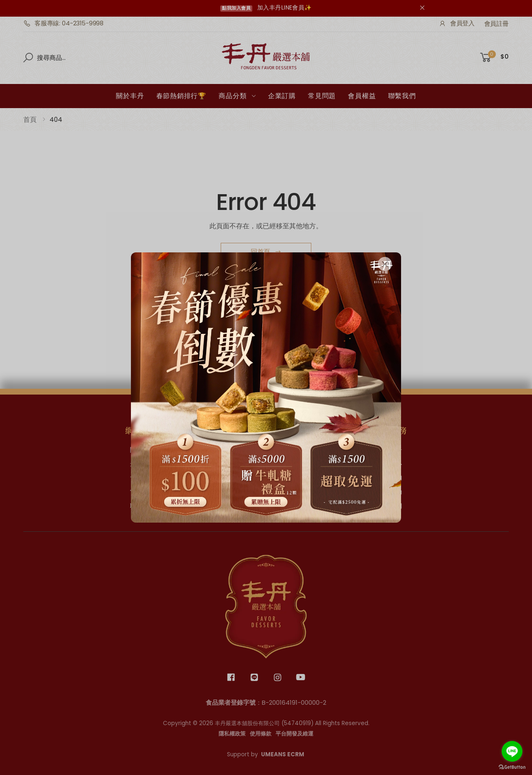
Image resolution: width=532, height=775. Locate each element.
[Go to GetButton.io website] (512, 767)
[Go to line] (512, 751)
